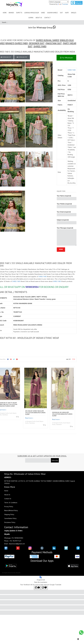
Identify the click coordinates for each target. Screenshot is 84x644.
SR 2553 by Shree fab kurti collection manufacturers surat (35, 413)
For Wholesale (66, 58)
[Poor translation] (44, 588)
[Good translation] (37, 588)
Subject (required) (67, 222)
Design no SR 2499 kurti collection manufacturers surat (62, 414)
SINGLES (64, 40)
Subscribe (55, 460)
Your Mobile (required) (67, 206)
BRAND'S (10, 43)
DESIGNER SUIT (37, 43)
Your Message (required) (67, 236)
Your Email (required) (67, 214)
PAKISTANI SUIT (54, 43)
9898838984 (32, 287)
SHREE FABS (21, 43)
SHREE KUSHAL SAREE (48, 40)
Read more (29, 418)
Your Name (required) (67, 197)
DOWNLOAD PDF (22, 57)
